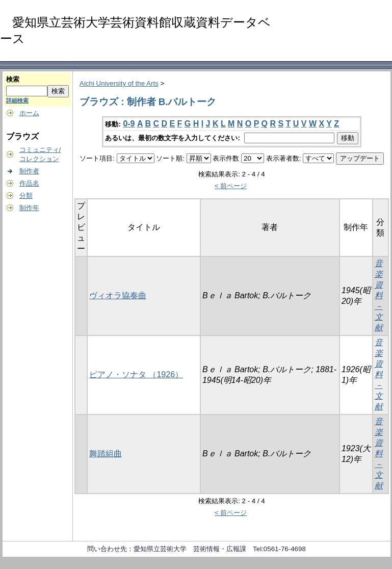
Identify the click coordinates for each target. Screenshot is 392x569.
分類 (26, 196)
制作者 (29, 171)
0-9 (129, 124)
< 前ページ (231, 186)
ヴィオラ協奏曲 (118, 295)
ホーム (29, 113)
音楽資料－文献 (379, 295)
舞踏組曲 (106, 454)
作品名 (29, 183)
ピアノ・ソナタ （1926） (136, 374)
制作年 (29, 208)
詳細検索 (17, 100)
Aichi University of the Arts (119, 83)
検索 (13, 79)
